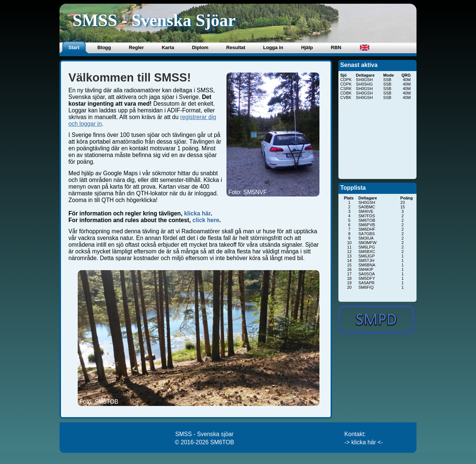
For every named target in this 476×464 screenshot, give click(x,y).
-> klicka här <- (364, 442)
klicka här (197, 213)
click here (206, 220)
